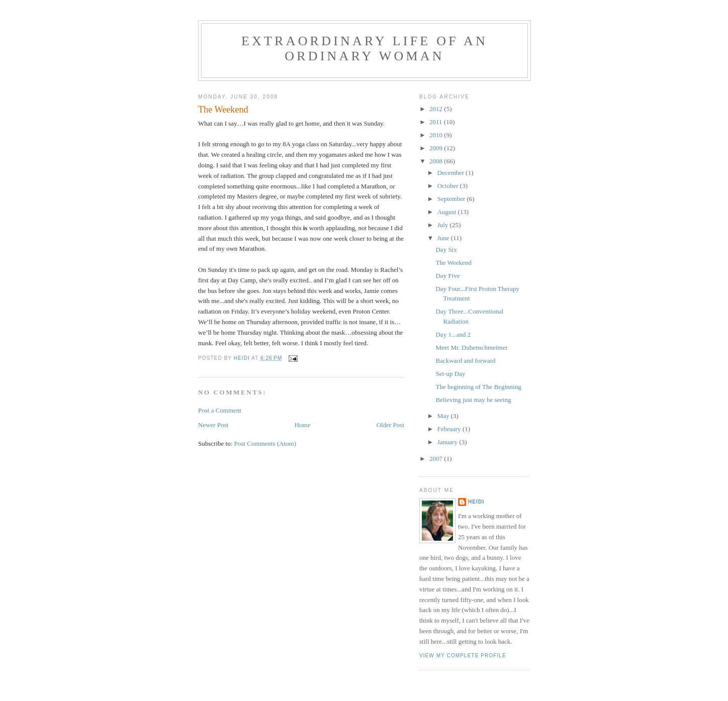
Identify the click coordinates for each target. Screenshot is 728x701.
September (452, 199)
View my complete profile (463, 656)
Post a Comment (220, 410)
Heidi (476, 502)
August (448, 212)
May (444, 416)
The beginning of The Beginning (478, 387)
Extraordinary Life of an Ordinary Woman (365, 48)
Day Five (447, 276)
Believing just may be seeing (473, 400)
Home (303, 425)
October (449, 186)
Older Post (390, 425)
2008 (437, 161)
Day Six (446, 249)
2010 (437, 135)
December (452, 173)
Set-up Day (450, 374)
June (444, 238)
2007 (437, 459)
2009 (437, 148)
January (448, 442)
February (450, 429)
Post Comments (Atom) (265, 443)
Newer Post (213, 425)
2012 (437, 109)
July (444, 225)
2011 (437, 122)
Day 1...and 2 (453, 334)
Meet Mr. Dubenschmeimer (471, 347)
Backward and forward (465, 361)
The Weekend (453, 263)
